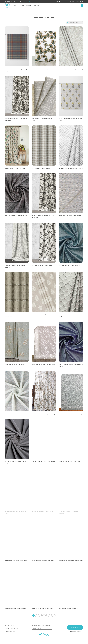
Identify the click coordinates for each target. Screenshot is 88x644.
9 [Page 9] (47, 616)
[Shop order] (75, 23)
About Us (38, 7)
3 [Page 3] (39, 616)
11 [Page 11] (52, 616)
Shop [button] (17, 7)
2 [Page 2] (36, 616)
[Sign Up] (54, 629)
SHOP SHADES (29, 1)
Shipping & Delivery (10, 626)
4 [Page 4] (41, 616)
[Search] (70, 1)
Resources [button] (29, 7)
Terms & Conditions (10, 631)
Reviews (22, 7)
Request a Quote (75, 627)
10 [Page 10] (49, 616)
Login (77, 1)
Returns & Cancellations (12, 629)
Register (81, 1)
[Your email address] (42, 628)
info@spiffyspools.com (75, 631)
